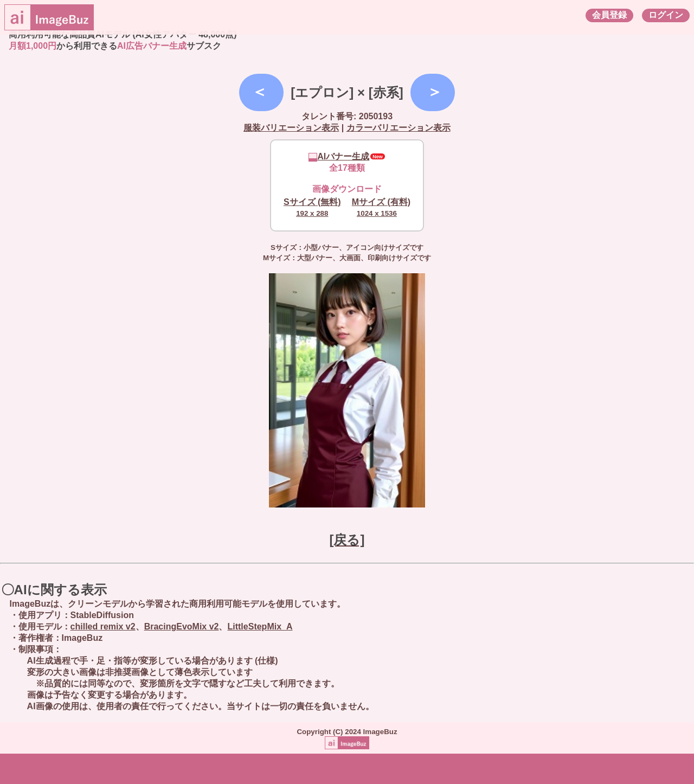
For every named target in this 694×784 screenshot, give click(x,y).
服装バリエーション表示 (291, 128)
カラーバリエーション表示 (399, 128)
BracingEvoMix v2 (182, 626)
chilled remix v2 (103, 626)
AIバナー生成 (339, 156)
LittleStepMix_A (260, 626)
